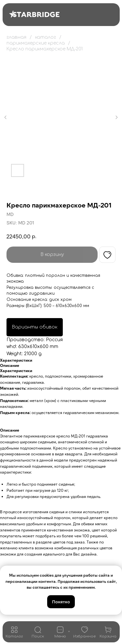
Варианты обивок (35, 327)
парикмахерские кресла (36, 43)
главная (16, 37)
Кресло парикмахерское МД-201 (45, 49)
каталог (46, 37)
